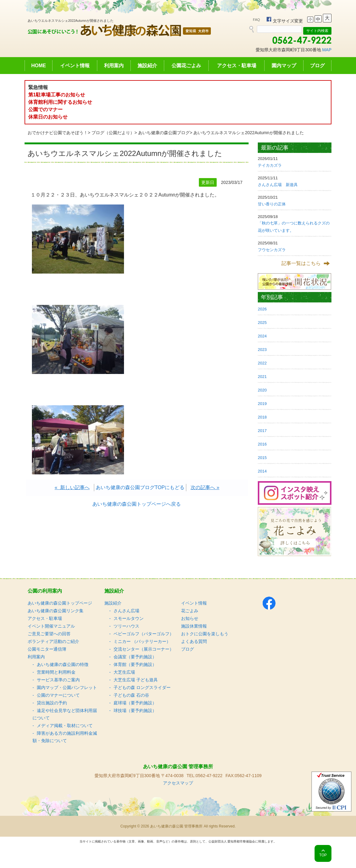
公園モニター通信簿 (47, 649)
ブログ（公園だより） (113, 133)
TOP (323, 855)
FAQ (256, 20)
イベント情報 (75, 66)
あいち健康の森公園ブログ (164, 133)
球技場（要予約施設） (135, 710)
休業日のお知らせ (48, 117)
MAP (327, 50)
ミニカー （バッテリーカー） (142, 641)
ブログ (317, 66)
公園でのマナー (45, 109)
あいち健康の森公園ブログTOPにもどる (140, 487)
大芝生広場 (124, 672)
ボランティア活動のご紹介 (53, 641)
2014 (262, 471)
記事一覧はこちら (301, 263)
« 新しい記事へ (72, 487)
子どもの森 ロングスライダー (142, 687)
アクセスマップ (178, 783)
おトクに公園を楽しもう (205, 634)
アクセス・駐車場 (237, 66)
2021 (262, 377)
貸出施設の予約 (52, 703)
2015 (262, 458)
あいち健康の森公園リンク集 (56, 611)
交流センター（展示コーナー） (144, 649)
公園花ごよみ (186, 66)
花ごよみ (190, 611)
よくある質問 (194, 641)
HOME (39, 66)
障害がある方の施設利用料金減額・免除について (65, 737)
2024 (262, 336)
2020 (262, 390)
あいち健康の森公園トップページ (60, 603)
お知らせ (190, 618)
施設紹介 (147, 66)
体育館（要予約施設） (135, 664)
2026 (262, 309)
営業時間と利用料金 (56, 672)
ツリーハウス (126, 626)
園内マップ (284, 66)
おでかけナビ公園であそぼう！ (58, 133)
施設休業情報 (194, 626)
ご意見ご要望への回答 (49, 634)
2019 (262, 404)
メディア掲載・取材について (65, 726)
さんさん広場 (126, 611)
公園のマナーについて (58, 695)
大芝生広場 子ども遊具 (136, 680)
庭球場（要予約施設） (135, 703)
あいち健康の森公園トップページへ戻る (137, 504)
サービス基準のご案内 (58, 680)
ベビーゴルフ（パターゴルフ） (144, 634)
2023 (262, 350)
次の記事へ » (205, 487)
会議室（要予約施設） (135, 657)
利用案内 (114, 66)
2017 (262, 431)
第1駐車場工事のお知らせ (57, 95)
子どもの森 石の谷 (131, 695)
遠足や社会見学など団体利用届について (65, 714)
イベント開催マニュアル (51, 626)
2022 (262, 363)
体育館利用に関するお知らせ (60, 102)
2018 (262, 417)
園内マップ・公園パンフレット (67, 687)
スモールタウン (129, 618)
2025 (262, 323)
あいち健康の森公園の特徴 (63, 664)
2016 (262, 444)
